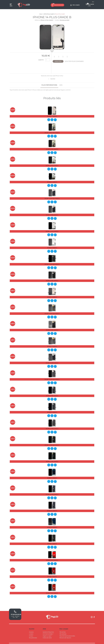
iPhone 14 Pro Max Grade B (52, 263)
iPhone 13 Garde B (52, 345)
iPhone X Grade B (52, 540)
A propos (31, 628)
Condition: (57, 20)
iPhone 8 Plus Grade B (52, 557)
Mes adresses (63, 630)
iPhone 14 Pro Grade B (52, 279)
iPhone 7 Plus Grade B (52, 589)
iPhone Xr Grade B (52, 524)
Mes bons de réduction (65, 634)
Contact (31, 632)
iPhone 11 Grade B (52, 475)
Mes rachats (63, 628)
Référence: (38, 20)
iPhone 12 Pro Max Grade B (52, 377)
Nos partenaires (33, 634)
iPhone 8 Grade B (52, 573)
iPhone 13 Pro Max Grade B (52, 312)
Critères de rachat (47, 634)
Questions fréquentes (48, 628)
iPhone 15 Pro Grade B (52, 214)
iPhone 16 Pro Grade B (52, 149)
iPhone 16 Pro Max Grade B (52, 133)
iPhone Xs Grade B (52, 508)
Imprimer (53, 79)
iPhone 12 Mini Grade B (52, 426)
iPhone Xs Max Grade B (52, 491)
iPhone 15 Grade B (52, 247)
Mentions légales (66, 642)
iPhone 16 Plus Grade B (52, 165)
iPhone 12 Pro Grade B (52, 394)
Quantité (41, 60)
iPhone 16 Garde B (52, 182)
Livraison (31, 630)
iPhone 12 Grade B (52, 410)
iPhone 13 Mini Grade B (52, 361)
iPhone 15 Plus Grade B (52, 230)
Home (41, 14)
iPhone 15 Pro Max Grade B (52, 198)
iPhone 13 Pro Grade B (52, 328)
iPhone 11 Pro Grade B (52, 459)
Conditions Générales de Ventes (55, 642)
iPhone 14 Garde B (52, 296)
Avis (61, 85)
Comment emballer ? (48, 630)
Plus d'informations (49, 85)
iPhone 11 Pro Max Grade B (52, 442)
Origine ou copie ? (47, 632)
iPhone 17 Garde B (52, 116)
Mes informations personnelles (67, 632)
